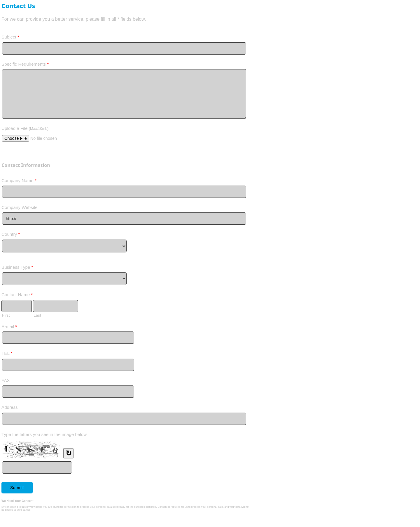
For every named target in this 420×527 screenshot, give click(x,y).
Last (37, 315)
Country (11, 235)
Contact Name (17, 296)
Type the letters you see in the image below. (45, 434)
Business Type (17, 268)
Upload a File (25, 128)
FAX (6, 380)
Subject (10, 38)
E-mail (9, 328)
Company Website (20, 207)
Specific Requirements (25, 65)
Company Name (19, 182)
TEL (7, 354)
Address (10, 407)
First (6, 315)
